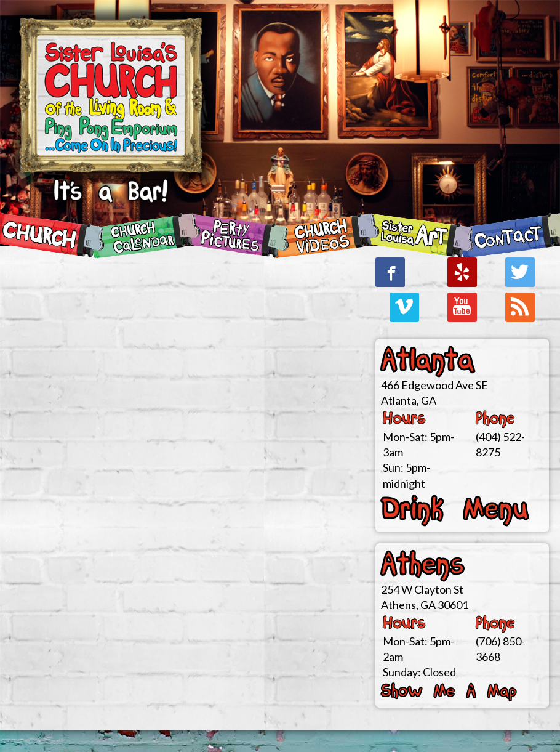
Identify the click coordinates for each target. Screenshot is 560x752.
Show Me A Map (449, 691)
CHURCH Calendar (146, 235)
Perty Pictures (235, 235)
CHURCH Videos (325, 235)
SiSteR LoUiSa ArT (420, 235)
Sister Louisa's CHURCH (111, 123)
